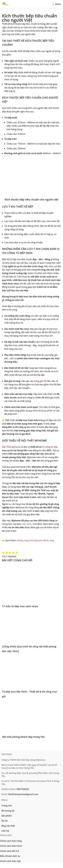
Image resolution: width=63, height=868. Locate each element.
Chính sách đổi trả (10, 851)
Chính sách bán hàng (11, 841)
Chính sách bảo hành (11, 846)
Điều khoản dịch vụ (10, 856)
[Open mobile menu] (57, 4)
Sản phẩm (7, 816)
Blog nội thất (8, 826)
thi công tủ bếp (50, 447)
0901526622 (23, 789)
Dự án (5, 821)
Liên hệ (5, 831)
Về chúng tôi (8, 811)
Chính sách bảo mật (10, 861)
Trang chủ (7, 806)
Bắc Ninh (27, 524)
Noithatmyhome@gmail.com (23, 794)
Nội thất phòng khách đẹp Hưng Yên (23, 737)
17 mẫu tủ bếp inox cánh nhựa (20, 606)
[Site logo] (5, 4)
